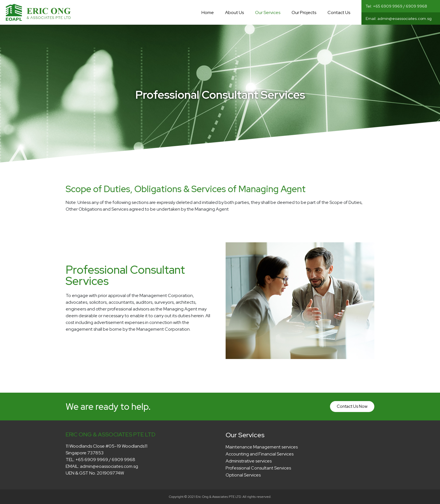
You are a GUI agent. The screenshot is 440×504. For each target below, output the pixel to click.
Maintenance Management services (262, 447)
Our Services (268, 12)
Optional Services (243, 475)
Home (208, 12)
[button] (352, 407)
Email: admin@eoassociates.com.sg (399, 19)
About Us (234, 12)
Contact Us (339, 12)
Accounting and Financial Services (260, 454)
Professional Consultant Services (258, 468)
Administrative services (249, 461)
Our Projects (304, 12)
